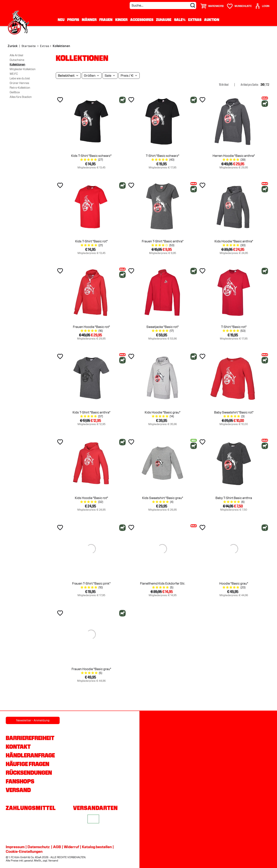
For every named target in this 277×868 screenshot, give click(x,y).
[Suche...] (163, 5)
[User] (262, 5)
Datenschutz (39, 847)
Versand (18, 790)
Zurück (13, 46)
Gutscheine (17, 60)
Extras (195, 20)
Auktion (212, 20)
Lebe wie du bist (20, 78)
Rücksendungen (29, 773)
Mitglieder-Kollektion (23, 69)
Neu (61, 20)
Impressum (15, 847)
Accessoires (142, 20)
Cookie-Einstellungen (24, 851)
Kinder (121, 20)
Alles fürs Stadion (21, 97)
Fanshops (20, 781)
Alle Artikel (16, 55)
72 (267, 85)
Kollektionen (17, 65)
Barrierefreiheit (30, 738)
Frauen (106, 20)
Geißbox (15, 92)
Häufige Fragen (28, 764)
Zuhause (164, 20)
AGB (57, 847)
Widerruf (71, 847)
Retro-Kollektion (20, 88)
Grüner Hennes (19, 83)
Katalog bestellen (97, 847)
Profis (73, 20)
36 (262, 85)
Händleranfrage (30, 755)
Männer (89, 20)
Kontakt (18, 747)
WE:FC (14, 74)
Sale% (180, 20)
